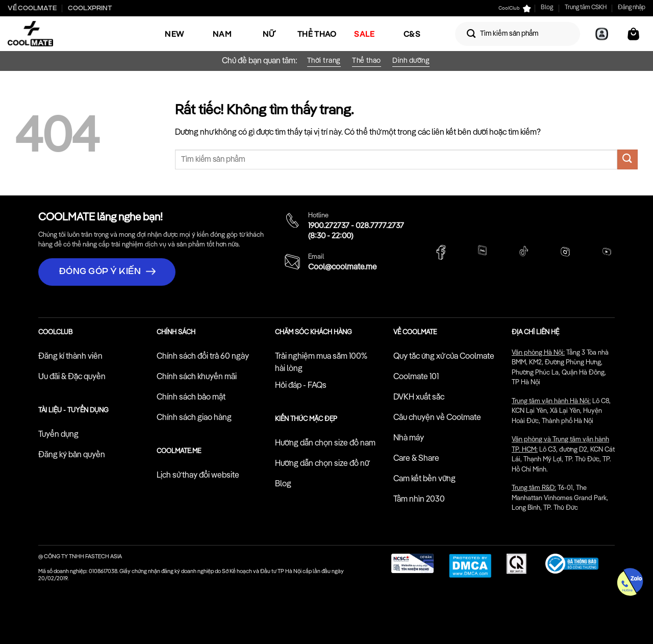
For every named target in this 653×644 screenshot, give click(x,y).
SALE (364, 34)
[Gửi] (471, 34)
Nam (222, 34)
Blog (547, 8)
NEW (174, 34)
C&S (412, 34)
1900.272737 (329, 226)
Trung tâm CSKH (586, 8)
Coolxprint (90, 8)
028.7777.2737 (380, 226)
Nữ (270, 34)
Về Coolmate (32, 8)
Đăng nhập (632, 8)
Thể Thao (317, 34)
